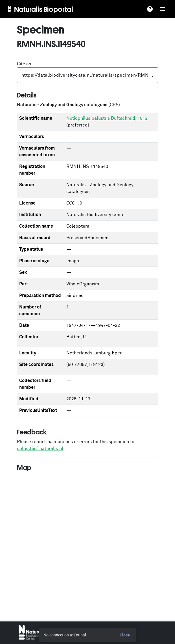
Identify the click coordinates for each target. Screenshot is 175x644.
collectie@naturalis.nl (40, 448)
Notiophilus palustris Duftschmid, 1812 (107, 118)
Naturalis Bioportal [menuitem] (44, 9)
